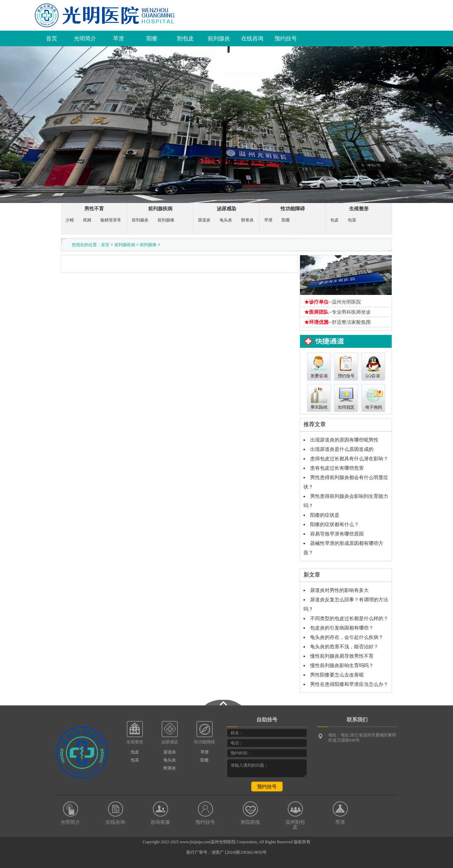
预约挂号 (286, 38)
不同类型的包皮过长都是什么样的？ (349, 619)
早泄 (118, 38)
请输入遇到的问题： (267, 768)
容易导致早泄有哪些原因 (337, 534)
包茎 (352, 220)
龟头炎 (226, 220)
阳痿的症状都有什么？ (335, 525)
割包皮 (185, 38)
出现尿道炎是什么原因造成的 (342, 449)
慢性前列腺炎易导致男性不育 (342, 656)
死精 (87, 220)
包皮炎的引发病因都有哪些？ (342, 628)
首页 (52, 38)
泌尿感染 (227, 209)
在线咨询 (252, 38)
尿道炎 (204, 220)
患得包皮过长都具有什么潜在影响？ (349, 459)
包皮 (335, 220)
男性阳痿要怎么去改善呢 (337, 675)
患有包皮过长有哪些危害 (337, 468)
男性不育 (94, 209)
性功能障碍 (293, 209)
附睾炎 (247, 220)
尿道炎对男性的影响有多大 (339, 590)
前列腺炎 (219, 38)
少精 (70, 220)
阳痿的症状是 (325, 515)
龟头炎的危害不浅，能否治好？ (344, 647)
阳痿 (152, 38)
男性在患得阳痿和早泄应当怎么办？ (349, 684)
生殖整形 (359, 209)
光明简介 (85, 38)
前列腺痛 (166, 220)
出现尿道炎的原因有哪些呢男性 (344, 440)
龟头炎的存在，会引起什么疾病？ (347, 637)
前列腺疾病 (160, 209)
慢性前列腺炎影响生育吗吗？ (342, 666)
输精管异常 (111, 220)
